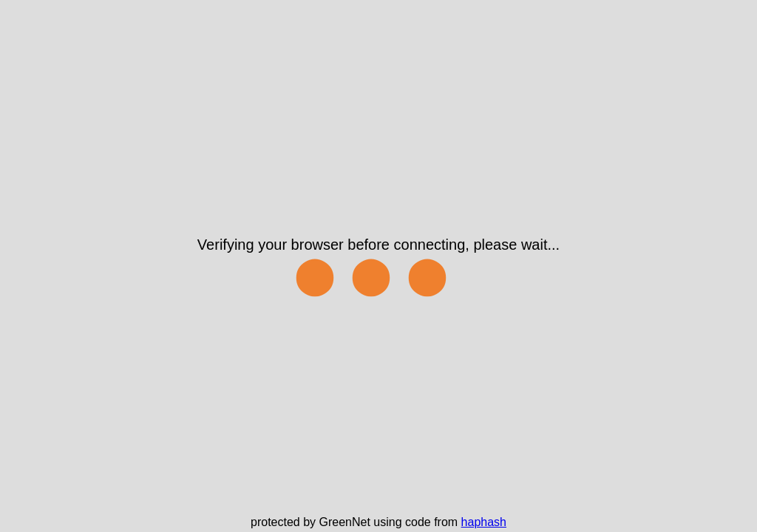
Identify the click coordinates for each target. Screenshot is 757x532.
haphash (484, 522)
